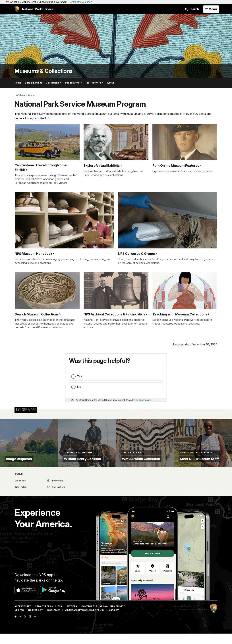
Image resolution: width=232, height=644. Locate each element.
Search (192, 9)
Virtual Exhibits (34, 83)
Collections (54, 83)
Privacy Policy (44, 616)
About (110, 83)
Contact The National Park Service (103, 616)
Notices (72, 616)
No (79, 387)
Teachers (55, 491)
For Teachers (95, 83)
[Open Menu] (211, 9)
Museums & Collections (43, 71)
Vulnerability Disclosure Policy (85, 620)
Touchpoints (145, 400)
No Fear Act (36, 620)
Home (18, 83)
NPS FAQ (19, 620)
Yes (79, 376)
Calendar (20, 491)
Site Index (21, 497)
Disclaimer (54, 620)
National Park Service (185, 616)
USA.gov (114, 620)
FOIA (60, 616)
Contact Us (56, 497)
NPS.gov (21, 95)
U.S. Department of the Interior (190, 619)
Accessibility (23, 616)
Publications (73, 83)
